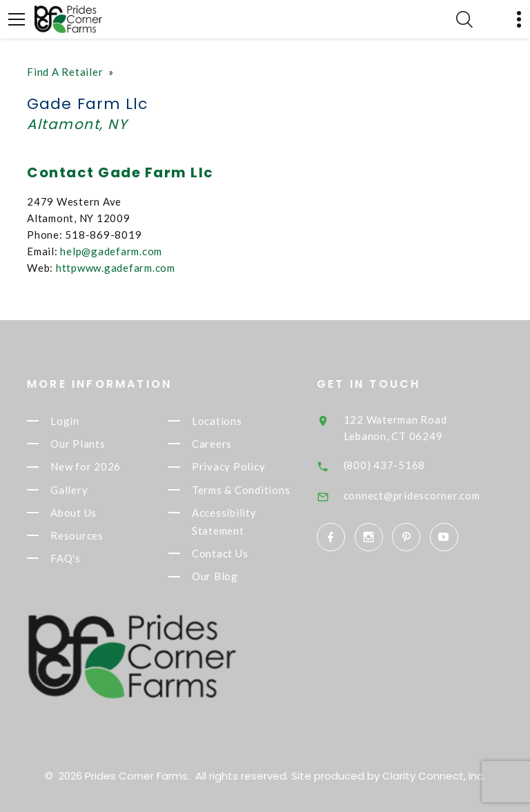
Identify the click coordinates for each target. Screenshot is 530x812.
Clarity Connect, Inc (433, 776)
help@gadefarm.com (111, 251)
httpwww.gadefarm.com (116, 268)
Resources (77, 535)
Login (65, 421)
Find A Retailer (65, 72)
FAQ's (66, 558)
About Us (73, 513)
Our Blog (215, 577)
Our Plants (78, 444)
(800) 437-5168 (385, 465)
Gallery (69, 490)
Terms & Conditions (241, 490)
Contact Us (220, 553)
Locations (217, 421)
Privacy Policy (229, 467)
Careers (212, 444)
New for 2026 (86, 467)
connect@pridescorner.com (412, 495)
